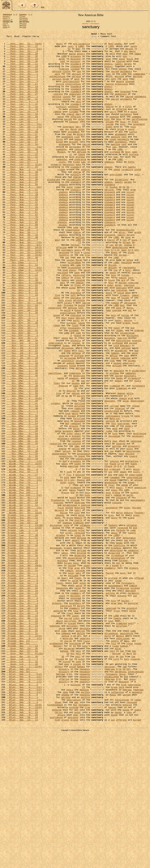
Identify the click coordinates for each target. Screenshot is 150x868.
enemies (74, 447)
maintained (133, 535)
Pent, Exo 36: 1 (22, 82)
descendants (138, 593)
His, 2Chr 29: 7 (22, 387)
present (76, 516)
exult (136, 556)
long (128, 278)
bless (114, 581)
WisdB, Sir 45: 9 (22, 590)
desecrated (137, 474)
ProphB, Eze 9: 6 (22, 644)
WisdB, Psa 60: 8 (22, 556)
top (115, 317)
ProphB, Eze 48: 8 (22, 729)
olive (121, 344)
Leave (82, 381)
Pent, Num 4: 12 (22, 221)
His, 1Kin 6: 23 (22, 341)
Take (108, 366)
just (108, 82)
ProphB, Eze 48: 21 (22, 735)
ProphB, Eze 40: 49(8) (24, 671)
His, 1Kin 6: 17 (22, 326)
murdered (69, 771)
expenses (76, 519)
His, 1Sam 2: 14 (22, 311)
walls (75, 489)
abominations (120, 290)
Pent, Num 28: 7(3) (24, 284)
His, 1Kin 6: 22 (22, 338)
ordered (139, 390)
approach (130, 702)
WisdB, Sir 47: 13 (22, 599)
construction (73, 94)
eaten (61, 133)
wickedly (68, 510)
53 (72, 777)
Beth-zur (115, 495)
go (67, 468)
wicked (117, 429)
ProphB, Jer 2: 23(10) (25, 623)
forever (139, 608)
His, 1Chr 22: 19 (22, 359)
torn (115, 513)
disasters (134, 528)
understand (135, 563)
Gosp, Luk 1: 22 (22, 790)
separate (85, 759)
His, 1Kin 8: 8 (22, 353)
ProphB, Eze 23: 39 (22, 656)
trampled (115, 456)
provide (75, 593)
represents (129, 314)
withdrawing (59, 538)
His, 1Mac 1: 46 (22, 444)
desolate (119, 438)
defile (113, 420)
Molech (61, 175)
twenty (119, 70)
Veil (78, 777)
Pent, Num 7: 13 (22, 224)
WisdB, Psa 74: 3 (22, 572)
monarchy (68, 759)
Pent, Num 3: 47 (22, 212)
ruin (59, 465)
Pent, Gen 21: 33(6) (24, 46)
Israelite (127, 197)
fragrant (64, 76)
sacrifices (55, 441)
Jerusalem (130, 356)
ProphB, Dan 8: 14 (22, 744)
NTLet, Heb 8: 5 (22, 826)
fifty (131, 187)
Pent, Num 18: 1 (22, 269)
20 (78, 756)
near (82, 266)
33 (128, 218)
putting (110, 705)
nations (72, 629)
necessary (138, 516)
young (131, 148)
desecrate (79, 444)
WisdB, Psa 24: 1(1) (24, 553)
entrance (76, 344)
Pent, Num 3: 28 (22, 200)
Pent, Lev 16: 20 (22, 157)
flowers (125, 347)
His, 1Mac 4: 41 (22, 477)
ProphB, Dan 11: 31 (22, 753)
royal (87, 762)
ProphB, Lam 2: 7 (22, 632)
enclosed (63, 320)
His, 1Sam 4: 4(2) (24, 314)
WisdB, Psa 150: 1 (22, 584)
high (65, 317)
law (114, 169)
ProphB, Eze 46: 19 (22, 723)
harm (137, 492)
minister (76, 64)
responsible (72, 269)
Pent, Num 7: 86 (22, 263)
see (83, 450)
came (78, 311)
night (78, 550)
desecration (75, 662)
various (57, 88)
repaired (80, 483)
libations (75, 441)
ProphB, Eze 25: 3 (22, 662)
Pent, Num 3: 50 (22, 215)
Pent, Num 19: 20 (22, 278)
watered (58, 726)
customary (67, 293)
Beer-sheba (115, 46)
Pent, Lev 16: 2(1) (24, 142)
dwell (132, 55)
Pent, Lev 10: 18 (22, 130)
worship (66, 829)
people (120, 91)
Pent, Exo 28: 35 (22, 61)
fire (111, 575)
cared (78, 699)
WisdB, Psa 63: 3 (22, 559)
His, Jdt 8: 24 (22, 417)
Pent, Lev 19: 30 (22, 172)
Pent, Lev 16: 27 (22, 163)
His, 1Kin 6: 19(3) (24, 332)
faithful (64, 299)
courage (117, 366)
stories (136, 320)
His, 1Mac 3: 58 (22, 462)
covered (121, 525)
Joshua (128, 287)
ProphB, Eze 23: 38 (22, 653)
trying (125, 492)
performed (75, 169)
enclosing (79, 323)
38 (68, 474)
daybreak (80, 596)
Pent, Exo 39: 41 (22, 112)
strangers (134, 447)
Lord (116, 408)
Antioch (130, 538)
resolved (64, 420)
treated (65, 311)
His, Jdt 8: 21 (22, 414)
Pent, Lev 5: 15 (22, 118)
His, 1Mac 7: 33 (22, 504)
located (80, 329)
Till (69, 563)
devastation (118, 662)
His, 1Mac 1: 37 (22, 432)
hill (128, 317)
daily (59, 738)
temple (65, 326)
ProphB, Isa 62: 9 (22, 617)
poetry (115, 762)
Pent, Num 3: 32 (22, 206)
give (61, 516)
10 (124, 796)
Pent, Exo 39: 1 (22, 109)
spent (65, 550)
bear (125, 58)
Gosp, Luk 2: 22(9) (24, 793)
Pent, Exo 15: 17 (22, 49)
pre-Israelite (82, 46)
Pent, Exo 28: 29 (22, 58)
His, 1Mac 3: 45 (22, 456)
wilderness (138, 438)
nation (76, 465)
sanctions (6, 16)
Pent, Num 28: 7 (22, 281)
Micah (79, 305)
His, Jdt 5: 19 (22, 411)
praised (58, 596)
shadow (65, 826)
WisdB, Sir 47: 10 (22, 596)
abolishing (127, 753)
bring (121, 148)
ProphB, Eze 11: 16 (22, 647)
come (76, 266)
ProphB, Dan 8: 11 (22, 738)
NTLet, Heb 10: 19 (22, 854)
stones (136, 480)
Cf (107, 218)
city (77, 608)
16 (68, 780)
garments (133, 705)
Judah (119, 390)
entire (60, 94)
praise (116, 584)
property (56, 190)
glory (138, 450)
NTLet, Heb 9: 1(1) (24, 832)
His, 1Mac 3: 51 (22, 459)
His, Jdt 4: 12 (22, 405)
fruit (117, 726)
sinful (133, 151)
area (131, 471)
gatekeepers (116, 696)
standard (76, 70)
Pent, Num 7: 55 (22, 245)
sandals (5, 27)
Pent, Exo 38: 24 (22, 94)
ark (123, 329)
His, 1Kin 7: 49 (22, 347)
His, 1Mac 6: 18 (22, 492)
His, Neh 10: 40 (22, 402)
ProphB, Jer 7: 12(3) (24, 626)
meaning (84, 820)
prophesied (56, 765)
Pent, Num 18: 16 (22, 275)
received (125, 103)
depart (76, 641)
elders (129, 504)
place (134, 127)
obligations (74, 209)
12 (71, 178)
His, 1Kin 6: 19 (22, 329)
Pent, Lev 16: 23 (22, 160)
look (69, 559)
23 (78, 341)
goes (78, 190)
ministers (130, 444)
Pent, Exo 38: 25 (22, 100)
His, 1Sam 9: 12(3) (24, 317)
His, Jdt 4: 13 (22, 408)
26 (120, 218)
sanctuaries (6, 20)
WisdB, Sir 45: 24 (22, 593)
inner (70, 513)
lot (71, 784)
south (75, 732)
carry (113, 127)
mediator (124, 811)
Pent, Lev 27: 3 (22, 187)
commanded (139, 82)
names (138, 58)
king (85, 768)
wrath (24, 27)
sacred (115, 79)
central (86, 197)
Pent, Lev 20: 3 (22, 175)
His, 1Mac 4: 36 (22, 468)
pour (57, 281)
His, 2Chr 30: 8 (22, 393)
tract (70, 729)
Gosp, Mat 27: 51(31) (25, 777)
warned (127, 826)
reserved (133, 332)
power (123, 559)
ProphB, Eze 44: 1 (22, 681)
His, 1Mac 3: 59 (22, 465)
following (112, 802)
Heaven (121, 465)
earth (130, 587)
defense (76, 417)
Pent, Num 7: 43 (22, 239)
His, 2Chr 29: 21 (22, 390)
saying (128, 378)
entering (80, 602)
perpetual (121, 799)
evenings (55, 744)
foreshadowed (55, 838)
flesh (78, 687)
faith (135, 381)
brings (74, 857)
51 (76, 459)
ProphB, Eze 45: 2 (22, 711)
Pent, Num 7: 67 (22, 251)
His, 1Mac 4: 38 (22, 474)
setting (110, 498)
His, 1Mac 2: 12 (22, 450)
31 (124, 218)
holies (125, 323)
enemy (131, 572)
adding (110, 121)
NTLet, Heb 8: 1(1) (24, 805)
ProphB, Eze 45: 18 (22, 720)
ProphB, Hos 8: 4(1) (24, 759)
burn (127, 784)
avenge (63, 531)
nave (77, 320)
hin (124, 281)
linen (113, 160)
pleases (74, 139)
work (57, 82)
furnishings (122, 832)
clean (57, 384)
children (121, 590)
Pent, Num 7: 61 (22, 248)
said (127, 507)
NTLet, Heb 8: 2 (22, 814)
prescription (68, 369)
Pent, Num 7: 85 (22, 260)
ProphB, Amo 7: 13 (22, 768)
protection (132, 547)
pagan (87, 290)
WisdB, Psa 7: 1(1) (24, 547)
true (87, 299)
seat (70, 49)
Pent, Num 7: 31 (22, 233)
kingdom (74, 390)
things (123, 76)
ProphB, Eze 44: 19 (22, 705)
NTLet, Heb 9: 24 (22, 848)
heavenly (85, 796)
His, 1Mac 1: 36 (22, 429)
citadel (55, 477)
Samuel (80, 626)
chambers (110, 675)
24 (115, 553)
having (110, 94)
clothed (121, 67)
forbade (121, 629)
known (109, 145)
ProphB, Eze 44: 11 (22, 696)
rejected (123, 626)
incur (122, 64)
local (87, 317)
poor (24, 16)
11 (72, 569)
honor (118, 378)
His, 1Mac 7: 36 (22, 507)
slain (78, 635)
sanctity (5, 18)
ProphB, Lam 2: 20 (22, 635)
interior (120, 483)
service (57, 79)
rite (77, 157)
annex (113, 320)
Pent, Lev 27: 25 (22, 193)
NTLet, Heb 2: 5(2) (24, 802)
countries (119, 647)
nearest (80, 375)
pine (57, 614)
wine (134, 281)
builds (64, 608)
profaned (115, 175)
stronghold (117, 659)
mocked (133, 405)
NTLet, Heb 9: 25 (22, 851)
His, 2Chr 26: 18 (22, 381)
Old (75, 838)
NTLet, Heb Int (22, 796)
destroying (140, 513)
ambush (70, 429)
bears (70, 820)
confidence (56, 854)
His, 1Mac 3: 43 (22, 453)
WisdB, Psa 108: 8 (22, 578)
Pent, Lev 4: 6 (22, 115)
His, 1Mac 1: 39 (22, 438)
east (123, 681)
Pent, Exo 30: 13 (22, 70)
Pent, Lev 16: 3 (22, 148)
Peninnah (127, 308)
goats (138, 845)
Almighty (125, 408)
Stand (78, 396)
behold (64, 774)
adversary (128, 429)
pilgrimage (74, 308)
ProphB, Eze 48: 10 (22, 732)
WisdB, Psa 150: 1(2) (24, 587)
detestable (129, 638)
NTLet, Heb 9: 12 (22, 845)
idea (65, 823)
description (74, 832)
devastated (111, 572)
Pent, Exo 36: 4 (22, 88)
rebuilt (75, 486)
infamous (85, 623)
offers (59, 793)
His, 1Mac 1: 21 (22, 426)
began (24, 25)
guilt (130, 64)
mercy (119, 608)
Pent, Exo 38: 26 (22, 103)
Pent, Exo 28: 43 (22, 64)
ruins (71, 572)
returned (25, 20)
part (78, 130)
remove (57, 127)
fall (81, 414)
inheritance (56, 405)
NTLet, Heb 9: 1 (22, 829)
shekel (108, 70)
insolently (68, 426)
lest (108, 64)
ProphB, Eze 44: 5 (22, 684)
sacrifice (66, 720)
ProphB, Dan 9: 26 (22, 750)
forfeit (75, 287)
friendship (57, 593)
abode (125, 575)
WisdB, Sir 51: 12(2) (24, 608)
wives (130, 531)
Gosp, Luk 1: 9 (22, 784)
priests (136, 402)
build (82, 359)
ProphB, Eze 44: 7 (22, 687)
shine (62, 747)
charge (77, 200)
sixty (62, 187)
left (113, 88)
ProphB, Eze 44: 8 (22, 690)
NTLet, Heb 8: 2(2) (24, 817)
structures (74, 525)
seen (66, 790)
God (78, 52)
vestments (126, 79)
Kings (115, 671)
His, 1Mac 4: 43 (22, 480)
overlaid (129, 335)
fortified (79, 495)
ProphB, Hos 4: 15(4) (24, 756)
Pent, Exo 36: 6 (22, 91)
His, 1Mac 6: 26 (22, 495)
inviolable (83, 538)
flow (76, 726)
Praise (65, 584)
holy (133, 145)
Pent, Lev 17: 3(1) (24, 169)
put (84, 665)
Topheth (113, 623)
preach (68, 650)
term (121, 817)
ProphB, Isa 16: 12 (22, 611)
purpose (71, 381)
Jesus (122, 802)
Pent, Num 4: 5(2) (24, 218)
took (112, 426)
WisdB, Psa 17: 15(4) (24, 550)
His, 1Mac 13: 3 (22, 528)
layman (70, 305)
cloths (67, 79)
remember (115, 566)
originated (74, 314)
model (114, 296)
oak (67, 302)
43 (63, 480)
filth (75, 384)
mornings (72, 744)
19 (116, 287)
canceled (136, 522)
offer (63, 387)
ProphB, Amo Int (22, 762)
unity (78, 293)
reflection (117, 823)
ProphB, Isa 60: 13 (22, 614)
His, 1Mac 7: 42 (22, 510)
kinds (66, 88)
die (124, 61)
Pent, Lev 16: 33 (22, 166)
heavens (25, 18)
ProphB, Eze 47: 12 (22, 726)
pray (111, 611)
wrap (133, 221)
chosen (60, 784)
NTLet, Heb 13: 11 (22, 857)
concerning (55, 362)
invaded (80, 426)
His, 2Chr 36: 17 (22, 399)
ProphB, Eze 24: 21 (22, 659)
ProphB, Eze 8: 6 (22, 641)
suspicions (65, 541)
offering (121, 124)
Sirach (127, 284)
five (57, 347)
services (110, 793)
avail (136, 611)
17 (112, 293)
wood (128, 344)
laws (77, 528)
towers (132, 632)
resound (117, 596)
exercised (115, 203)
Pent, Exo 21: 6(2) (24, 52)
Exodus (114, 218)
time (69, 154)
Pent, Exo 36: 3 (22, 85)
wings (57, 350)
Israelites (121, 209)
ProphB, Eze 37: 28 (22, 668)
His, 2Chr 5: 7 (22, 372)
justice (114, 547)
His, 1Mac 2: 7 (22, 447)
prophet (61, 635)
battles (117, 528)
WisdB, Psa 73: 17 (22, 563)
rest (113, 501)
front (135, 139)
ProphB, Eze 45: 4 (22, 717)
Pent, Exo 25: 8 (22, 55)
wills (130, 465)
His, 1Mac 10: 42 (22, 522)
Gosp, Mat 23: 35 (22, 771)
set (130, 366)
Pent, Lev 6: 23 (22, 124)
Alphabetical (7, 14)
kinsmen (74, 127)
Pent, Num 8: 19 (22, 266)
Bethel (120, 756)
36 (82, 471)
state (138, 197)
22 (128, 796)
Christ (59, 848)
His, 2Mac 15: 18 (22, 544)
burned (137, 857)
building (110, 399)
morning (119, 85)
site (66, 623)
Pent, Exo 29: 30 (22, 67)
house (112, 329)
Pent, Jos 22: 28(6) (24, 296)
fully (61, 602)
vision (77, 790)
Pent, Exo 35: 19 (22, 79)
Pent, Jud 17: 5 (22, 305)
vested (69, 602)
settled (126, 411)
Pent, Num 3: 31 (22, 203)
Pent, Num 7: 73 (22, 254)
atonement (75, 124)
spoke (58, 510)
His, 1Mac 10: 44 (22, 525)
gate (78, 681)
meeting (115, 157)
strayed (135, 699)
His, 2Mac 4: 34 (22, 541)
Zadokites (62, 699)
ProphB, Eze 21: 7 (22, 650)
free (70, 675)
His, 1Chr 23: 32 (22, 362)
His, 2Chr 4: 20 (22, 369)
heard (72, 590)
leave (78, 160)
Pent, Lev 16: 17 (22, 154)
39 (82, 438)
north (108, 756)
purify (81, 468)
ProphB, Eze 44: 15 (22, 699)
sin (135, 708)
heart (65, 687)
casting (58, 106)
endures (129, 608)
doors (109, 344)
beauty (119, 450)
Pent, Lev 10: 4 (22, 127)
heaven (112, 842)
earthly (86, 823)
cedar (110, 335)
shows (58, 835)
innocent (63, 432)
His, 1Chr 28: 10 (22, 366)
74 (65, 569)
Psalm (113, 550)
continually (113, 492)
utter (63, 572)
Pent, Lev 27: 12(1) (24, 190)
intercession (136, 799)
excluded (73, 684)
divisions (132, 396)
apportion (140, 578)
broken (127, 381)
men (71, 399)
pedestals (75, 106)
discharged (54, 209)
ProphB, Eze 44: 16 (22, 702)
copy (129, 848)
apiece (63, 263)
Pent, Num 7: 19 (22, 227)
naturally (69, 190)
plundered (121, 414)
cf (107, 287)
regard (133, 541)
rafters (66, 323)
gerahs (128, 70)
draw (113, 717)
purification (140, 136)
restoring (56, 525)
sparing (122, 399)
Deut (124, 293)
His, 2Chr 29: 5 (22, 384)
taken (138, 832)
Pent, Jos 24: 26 (22, 302)
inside (110, 139)
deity (59, 46)
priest (65, 857)
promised (115, 556)
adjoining (79, 353)
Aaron (72, 58)
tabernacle (134, 814)
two (113, 341)
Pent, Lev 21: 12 (22, 178)
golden (132, 426)
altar (62, 64)
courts (78, 617)
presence (76, 61)
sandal (5, 25)
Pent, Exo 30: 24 (22, 73)
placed (72, 741)
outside (80, 678)
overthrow (75, 765)
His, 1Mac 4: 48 (22, 483)
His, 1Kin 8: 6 (22, 350)
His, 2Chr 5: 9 (22, 375)
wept (115, 507)
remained (125, 423)
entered (63, 456)
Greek (114, 817)
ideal (117, 197)
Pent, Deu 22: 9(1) (24, 287)
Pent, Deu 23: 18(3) (24, 290)
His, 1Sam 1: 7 (22, 308)
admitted (73, 553)
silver (131, 224)
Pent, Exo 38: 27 (22, 106)
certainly (126, 130)
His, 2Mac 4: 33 (22, 538)
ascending (112, 602)
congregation (134, 566)
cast (111, 738)
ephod (130, 305)
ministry (76, 203)
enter (82, 136)
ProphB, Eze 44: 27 (22, 708)
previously (121, 94)
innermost (139, 142)
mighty (134, 584)
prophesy (116, 650)
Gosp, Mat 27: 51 (22, 774)
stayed (67, 787)
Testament (84, 838)
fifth (129, 121)
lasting (86, 599)
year (115, 522)
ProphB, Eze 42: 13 (22, 675)
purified (80, 477)
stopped (130, 91)
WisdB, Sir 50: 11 (22, 605)
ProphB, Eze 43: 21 (22, 678)
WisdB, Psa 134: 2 (22, 581)
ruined (76, 405)
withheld (73, 121)
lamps (135, 347)
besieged (80, 498)
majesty (59, 605)
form (77, 296)
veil (78, 115)
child (72, 793)
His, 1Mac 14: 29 (22, 535)
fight (57, 453)
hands (134, 49)
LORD (81, 49)
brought (74, 163)
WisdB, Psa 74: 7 (22, 575)
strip (59, 160)
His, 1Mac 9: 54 (22, 513)
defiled (82, 175)
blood (59, 163)
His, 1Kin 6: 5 (22, 320)
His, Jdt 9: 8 (22, 420)
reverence (80, 172)
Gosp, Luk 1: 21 (22, 787)
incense (75, 76)
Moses (113, 826)
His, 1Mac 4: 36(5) (24, 471)
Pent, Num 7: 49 (22, 242)
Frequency (23, 14)
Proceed (68, 359)
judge (109, 510)
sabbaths (61, 172)
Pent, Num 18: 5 (22, 272)
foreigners (138, 456)
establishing (58, 85)
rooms (78, 218)
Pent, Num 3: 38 (22, 209)
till (107, 136)
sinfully (61, 121)
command (136, 133)
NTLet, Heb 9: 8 (22, 835)
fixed (76, 187)
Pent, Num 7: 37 (22, 236)
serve (75, 690)
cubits (123, 326)
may (126, 55)
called (72, 671)
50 (133, 284)
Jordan (123, 299)
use (79, 79)
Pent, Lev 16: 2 (22, 139)
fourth (111, 281)
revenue (76, 522)
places (60, 611)
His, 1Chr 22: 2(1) (24, 356)
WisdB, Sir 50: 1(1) (24, 602)
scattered (123, 501)
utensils (76, 221)
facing (110, 681)
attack (138, 569)
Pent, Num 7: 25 (22, 230)
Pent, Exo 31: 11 (22, 76)
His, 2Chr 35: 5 (22, 396)
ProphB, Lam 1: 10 (22, 629)
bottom (116, 777)
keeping (114, 133)
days (119, 136)
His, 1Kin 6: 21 (22, 335)
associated (123, 759)
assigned (76, 711)
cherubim (121, 341)
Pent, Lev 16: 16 (22, 151)
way (62, 148)
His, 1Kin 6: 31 (22, 344)
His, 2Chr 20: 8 (22, 378)
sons (119, 362)
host (131, 741)
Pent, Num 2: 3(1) (24, 197)
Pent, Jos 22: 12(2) (24, 293)
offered (139, 687)
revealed (132, 835)
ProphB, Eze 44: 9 (22, 693)
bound (113, 569)
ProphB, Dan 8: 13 (22, 741)
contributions (71, 91)
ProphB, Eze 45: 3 (22, 714)
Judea (66, 408)
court (78, 513)
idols (65, 656)
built (76, 378)
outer (70, 218)
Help (43, 7)
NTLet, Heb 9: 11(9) (24, 838)
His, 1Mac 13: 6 (22, 531)
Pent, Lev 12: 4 (22, 136)
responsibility (125, 269)
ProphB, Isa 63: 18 (22, 620)
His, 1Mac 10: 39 (22, 516)
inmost (70, 130)
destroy (71, 462)
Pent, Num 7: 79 (22, 257)
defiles (80, 278)
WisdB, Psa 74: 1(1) (24, 566)
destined (64, 296)
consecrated (127, 393)
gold (137, 338)
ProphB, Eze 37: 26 (22, 665)
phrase (129, 52)
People (81, 569)
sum (83, 187)
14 (136, 293)
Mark (129, 777)
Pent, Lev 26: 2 (22, 184)
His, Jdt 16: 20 (22, 423)
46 (65, 444)
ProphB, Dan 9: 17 (22, 747)
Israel (68, 356)
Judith (115, 423)
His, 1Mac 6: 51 (22, 498)
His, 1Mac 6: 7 (22, 489)
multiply (63, 665)
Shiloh (112, 311)
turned (24, 24)
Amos (127, 762)
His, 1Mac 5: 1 (22, 486)
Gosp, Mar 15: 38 (22, 781)
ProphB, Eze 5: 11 (22, 638)
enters (81, 58)
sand (4, 24)
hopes (134, 550)
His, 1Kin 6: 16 (22, 323)
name (134, 175)
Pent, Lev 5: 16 (22, 121)
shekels (109, 187)
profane (134, 178)
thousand (56, 732)
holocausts (74, 387)
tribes (61, 197)
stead (118, 690)
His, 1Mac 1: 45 (22, 441)
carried (114, 480)
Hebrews (110, 796)
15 (134, 777)
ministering (123, 402)
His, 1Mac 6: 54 (22, 501)
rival (87, 296)
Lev (111, 287)
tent (63, 67)
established (70, 599)
